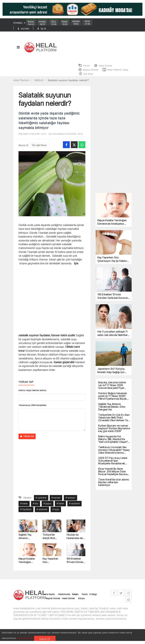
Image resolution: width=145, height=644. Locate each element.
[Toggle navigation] (18, 50)
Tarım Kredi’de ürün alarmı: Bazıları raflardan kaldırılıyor (114, 486)
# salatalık (41, 501)
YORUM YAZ (27, 440)
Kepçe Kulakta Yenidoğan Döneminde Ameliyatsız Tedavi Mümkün (28, 564)
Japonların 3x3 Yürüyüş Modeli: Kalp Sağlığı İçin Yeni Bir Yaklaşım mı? (111, 374)
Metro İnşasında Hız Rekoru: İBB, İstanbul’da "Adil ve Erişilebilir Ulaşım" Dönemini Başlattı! (113, 443)
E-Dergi (93, 598)
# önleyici (70, 501)
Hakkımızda (64, 598)
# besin (24, 507)
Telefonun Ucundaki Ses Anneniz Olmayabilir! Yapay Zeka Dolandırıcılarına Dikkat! (114, 454)
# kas (36, 507)
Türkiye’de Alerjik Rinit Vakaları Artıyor (51, 540)
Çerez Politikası (25, 638)
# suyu (56, 513)
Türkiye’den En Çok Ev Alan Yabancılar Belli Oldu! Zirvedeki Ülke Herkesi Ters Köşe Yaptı (114, 421)
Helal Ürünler (68, 602)
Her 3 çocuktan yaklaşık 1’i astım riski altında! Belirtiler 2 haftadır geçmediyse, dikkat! (114, 337)
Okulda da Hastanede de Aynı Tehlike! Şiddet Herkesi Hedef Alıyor (75, 540)
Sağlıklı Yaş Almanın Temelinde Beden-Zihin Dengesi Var (26, 540)
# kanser (56, 501)
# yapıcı (48, 507)
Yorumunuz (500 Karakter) (32, 409)
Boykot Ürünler (53, 602)
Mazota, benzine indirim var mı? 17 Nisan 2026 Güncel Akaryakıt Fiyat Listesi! (112, 389)
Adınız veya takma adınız (32, 394)
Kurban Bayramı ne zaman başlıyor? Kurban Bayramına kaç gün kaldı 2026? (114, 432)
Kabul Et (45, 639)
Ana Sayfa (49, 598)
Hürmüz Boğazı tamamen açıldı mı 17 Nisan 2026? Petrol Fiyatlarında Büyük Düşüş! (113, 400)
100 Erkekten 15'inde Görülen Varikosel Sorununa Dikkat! (76, 564)
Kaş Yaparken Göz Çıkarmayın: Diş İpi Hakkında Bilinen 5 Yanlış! (51, 564)
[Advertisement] (52, 303)
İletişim (75, 598)
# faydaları (26, 513)
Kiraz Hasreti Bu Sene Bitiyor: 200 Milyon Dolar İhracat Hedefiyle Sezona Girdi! (113, 475)
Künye (81, 602)
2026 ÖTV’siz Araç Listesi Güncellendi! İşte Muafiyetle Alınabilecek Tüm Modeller (113, 464)
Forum (85, 598)
